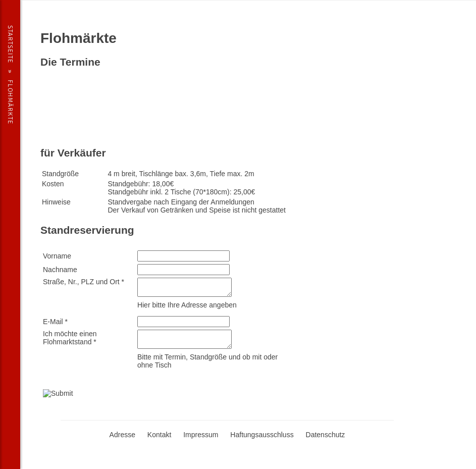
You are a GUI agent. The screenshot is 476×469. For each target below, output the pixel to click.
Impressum (201, 435)
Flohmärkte (10, 102)
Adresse (122, 435)
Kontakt (159, 435)
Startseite (10, 44)
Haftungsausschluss (262, 435)
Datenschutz (326, 435)
